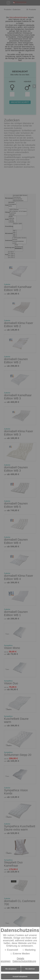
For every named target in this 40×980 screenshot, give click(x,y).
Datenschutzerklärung (24, 961)
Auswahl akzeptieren (20, 977)
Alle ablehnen (30, 969)
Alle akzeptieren (11, 969)
